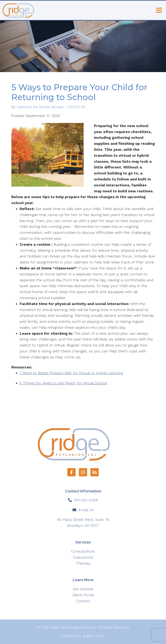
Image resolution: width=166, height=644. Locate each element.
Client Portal (83, 595)
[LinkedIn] (95, 472)
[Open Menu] (159, 10)
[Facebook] (71, 472)
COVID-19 (77, 107)
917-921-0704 (86, 500)
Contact (83, 601)
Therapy (83, 563)
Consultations (83, 551)
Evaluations (83, 557)
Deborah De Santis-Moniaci (40, 107)
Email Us (86, 510)
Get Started (83, 589)
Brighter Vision (94, 636)
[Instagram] (83, 472)
